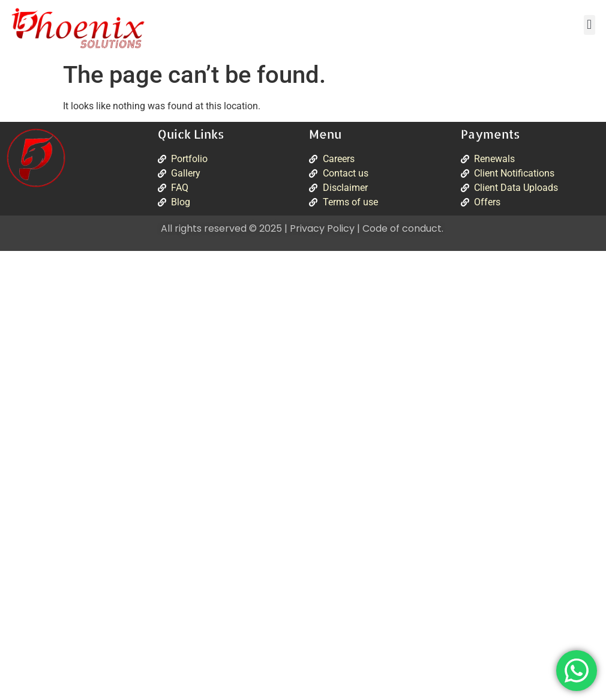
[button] (589, 25)
